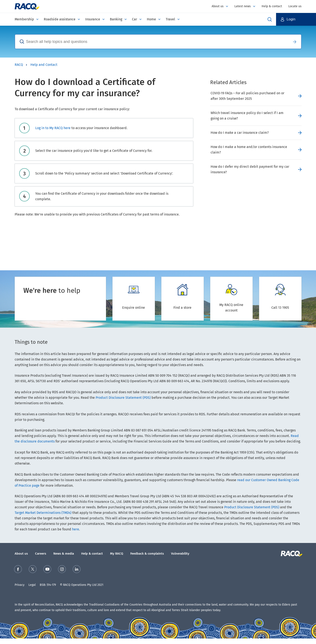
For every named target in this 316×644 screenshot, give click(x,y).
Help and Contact (44, 65)
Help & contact (272, 6)
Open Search (270, 19)
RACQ (19, 65)
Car (135, 19)
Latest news (243, 6)
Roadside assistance (60, 19)
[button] (296, 19)
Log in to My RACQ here (53, 128)
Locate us (295, 6)
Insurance (93, 19)
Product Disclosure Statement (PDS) (123, 398)
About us (218, 6)
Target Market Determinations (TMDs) (43, 513)
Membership (24, 19)
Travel (170, 19)
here (76, 529)
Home (151, 19)
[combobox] (152, 42)
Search (295, 42)
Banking (116, 19)
